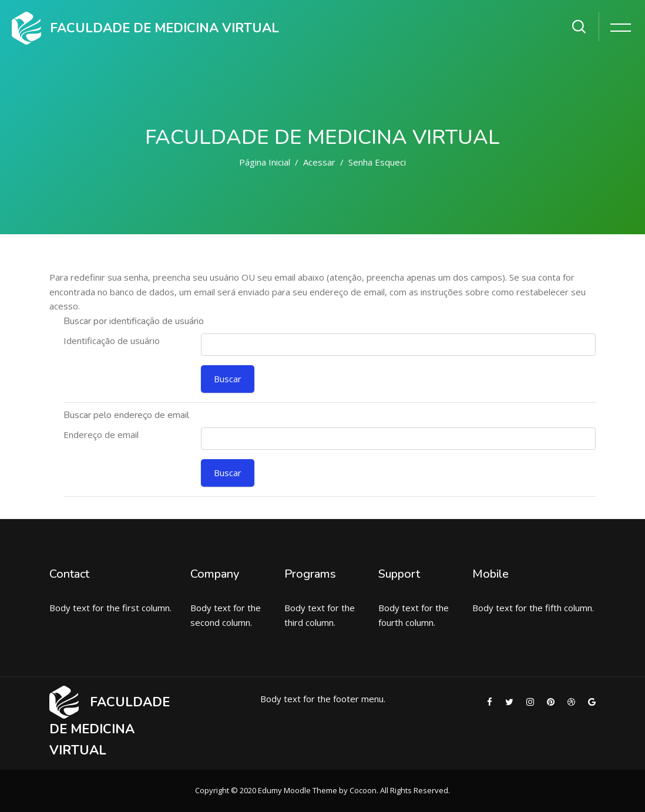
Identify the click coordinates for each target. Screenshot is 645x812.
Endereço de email (101, 434)
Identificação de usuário (112, 341)
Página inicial (265, 162)
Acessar (319, 162)
